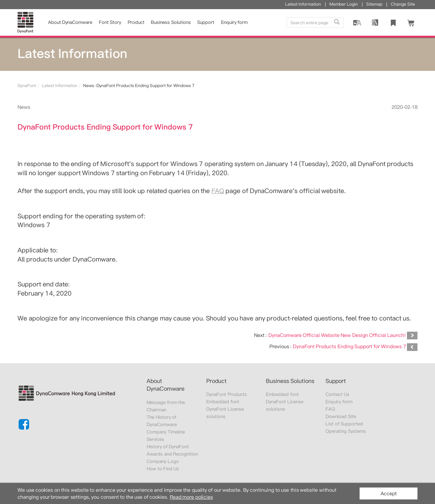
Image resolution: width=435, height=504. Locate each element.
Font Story (110, 22)
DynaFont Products (226, 394)
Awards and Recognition (172, 454)
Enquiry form (339, 402)
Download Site (341, 416)
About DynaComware (70, 22)
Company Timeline (166, 432)
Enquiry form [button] (234, 22)
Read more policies (191, 497)
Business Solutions (171, 22)
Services (155, 439)
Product (136, 22)
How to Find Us (163, 469)
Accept (389, 493)
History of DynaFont (168, 447)
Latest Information (60, 85)
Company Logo (163, 461)
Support (206, 22)
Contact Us (337, 394)
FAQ (218, 191)
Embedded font (223, 402)
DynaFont (27, 85)
